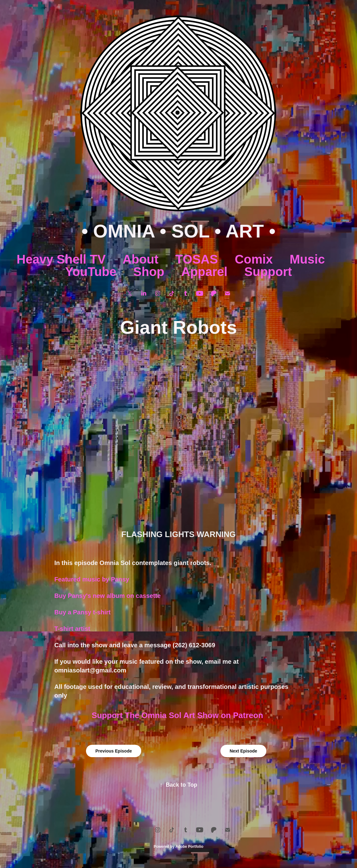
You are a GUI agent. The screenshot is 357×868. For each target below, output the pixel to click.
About (141, 259)
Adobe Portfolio (189, 847)
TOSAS (197, 259)
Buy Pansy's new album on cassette (108, 596)
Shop (149, 272)
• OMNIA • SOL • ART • (178, 231)
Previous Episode (113, 751)
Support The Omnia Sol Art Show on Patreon (178, 715)
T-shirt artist (73, 629)
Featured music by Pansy (92, 579)
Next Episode (244, 751)
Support (268, 272)
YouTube (91, 272)
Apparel (204, 272)
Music (307, 259)
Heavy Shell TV (61, 259)
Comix (254, 259)
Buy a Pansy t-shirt (82, 612)
